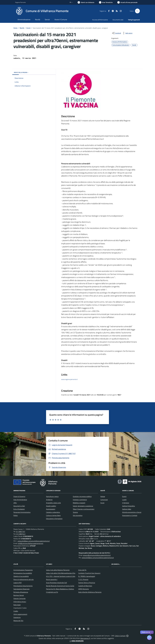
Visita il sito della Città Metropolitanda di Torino (61, 573)
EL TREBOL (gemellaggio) (87, 576)
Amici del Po (82, 570)
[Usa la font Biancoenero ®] (86, 2)
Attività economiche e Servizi (132, 512)
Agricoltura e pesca (52, 496)
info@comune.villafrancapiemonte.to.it (30, 543)
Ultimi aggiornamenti (20, 614)
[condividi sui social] (116, 33)
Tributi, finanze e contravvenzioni (84, 509)
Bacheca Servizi (19, 595)
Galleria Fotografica (129, 506)
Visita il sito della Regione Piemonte (58, 570)
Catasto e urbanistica (53, 512)
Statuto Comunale (19, 598)
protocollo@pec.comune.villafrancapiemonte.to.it (34, 541)
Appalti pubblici (51, 506)
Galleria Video (127, 509)
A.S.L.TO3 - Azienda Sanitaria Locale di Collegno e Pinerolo (65, 576)
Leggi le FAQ (18, 583)
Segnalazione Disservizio (21, 589)
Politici (16, 515)
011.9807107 (21, 532)
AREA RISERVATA (76, 641)
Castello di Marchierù (85, 586)
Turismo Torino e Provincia (87, 583)
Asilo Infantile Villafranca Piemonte (90, 592)
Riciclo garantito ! (52, 579)
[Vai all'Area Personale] (127, 2)
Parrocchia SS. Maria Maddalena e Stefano (60, 589)
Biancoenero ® (85, 638)
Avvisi (28, 28)
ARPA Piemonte (84, 589)
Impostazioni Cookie (20, 608)
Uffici (15, 503)
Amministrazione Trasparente (23, 570)
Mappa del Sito (18, 621)
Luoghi (124, 500)
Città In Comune (120, 636)
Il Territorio (126, 503)
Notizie (103, 496)
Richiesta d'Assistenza (21, 592)
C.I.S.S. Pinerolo (83, 579)
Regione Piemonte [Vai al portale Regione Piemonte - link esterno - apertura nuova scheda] (20, 2)
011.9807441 (21, 534)
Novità (22, 28)
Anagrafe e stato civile (53, 503)
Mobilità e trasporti (79, 503)
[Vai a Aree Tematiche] (106, 2)
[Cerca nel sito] (137, 11)
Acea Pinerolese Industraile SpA (56, 583)
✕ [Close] (152, 632)
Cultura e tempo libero (53, 515)
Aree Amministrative (20, 500)
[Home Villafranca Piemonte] (42, 11)
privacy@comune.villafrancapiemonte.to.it (97, 555)
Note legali (17, 605)
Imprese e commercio (80, 500)
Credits (16, 611)
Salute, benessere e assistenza (83, 506)
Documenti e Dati (19, 506)
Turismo (75, 512)
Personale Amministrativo (22, 512)
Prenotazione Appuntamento (23, 586)
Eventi (124, 496)
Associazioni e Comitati (130, 515)
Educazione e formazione (54, 519)
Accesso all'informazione (100, 20)
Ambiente (49, 500)
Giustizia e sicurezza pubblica (82, 496)
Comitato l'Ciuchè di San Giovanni (89, 573)
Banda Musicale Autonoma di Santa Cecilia (60, 586)
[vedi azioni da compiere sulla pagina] (127, 33)
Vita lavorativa (78, 515)
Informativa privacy (20, 602)
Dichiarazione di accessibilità (23, 573)
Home (15, 28)
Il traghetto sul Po (52, 592)
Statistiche (17, 617)
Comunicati (104, 500)
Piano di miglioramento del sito (24, 579)
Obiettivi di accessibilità (21, 576)
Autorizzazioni (51, 509)
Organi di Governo (19, 496)
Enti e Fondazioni (19, 509)
